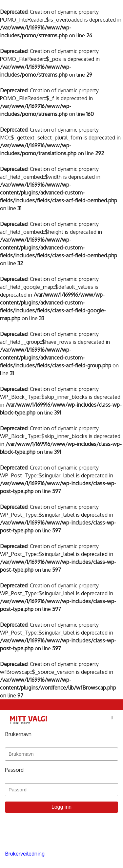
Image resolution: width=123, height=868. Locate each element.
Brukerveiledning (25, 854)
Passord (14, 770)
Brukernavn (18, 734)
